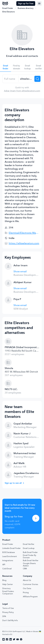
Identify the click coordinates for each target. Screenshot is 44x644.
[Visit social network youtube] (18, 639)
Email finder (6, 67)
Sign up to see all (13, 483)
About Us (27, 580)
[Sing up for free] (36, 518)
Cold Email (7, 569)
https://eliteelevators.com (24, 243)
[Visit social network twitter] (14, 639)
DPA (4, 616)
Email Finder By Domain (30, 556)
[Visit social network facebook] (7, 639)
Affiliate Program (30, 597)
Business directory (26, 8)
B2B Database (9, 552)
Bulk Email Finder (30, 552)
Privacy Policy (8, 612)
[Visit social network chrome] (21, 639)
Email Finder (8, 8)
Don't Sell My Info (10, 620)
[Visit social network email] (4, 639)
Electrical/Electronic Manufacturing (24, 233)
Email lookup (28, 67)
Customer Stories (30, 584)
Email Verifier (29, 544)
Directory (6, 588)
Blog (4, 580)
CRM (25, 569)
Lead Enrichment (10, 556)
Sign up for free (26, 3)
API (4, 564)
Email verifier (39, 67)
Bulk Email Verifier (31, 560)
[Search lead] (37, 79)
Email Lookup (29, 548)
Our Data (27, 588)
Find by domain (17, 67)
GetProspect (5, 3)
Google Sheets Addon (29, 564)
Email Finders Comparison (8, 592)
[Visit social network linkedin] (11, 639)
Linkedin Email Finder (11, 548)
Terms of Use (8, 608)
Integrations (8, 560)
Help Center (8, 584)
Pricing (26, 592)
